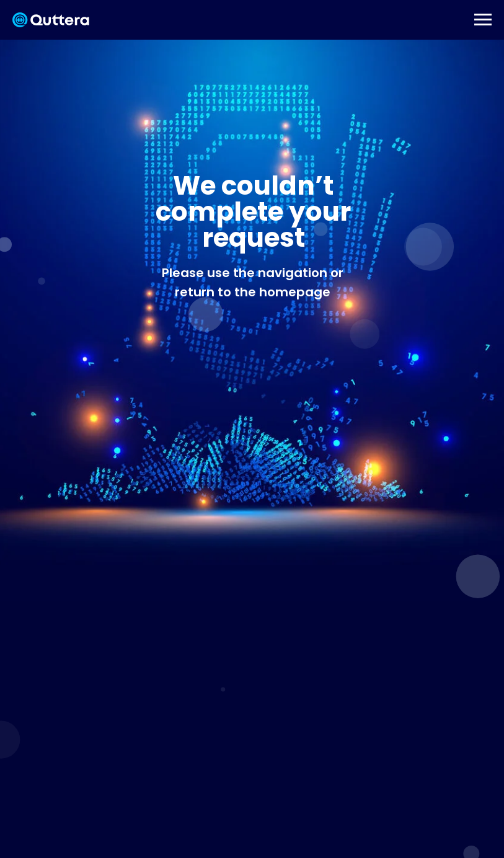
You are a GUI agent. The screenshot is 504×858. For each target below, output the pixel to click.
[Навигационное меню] (483, 20)
